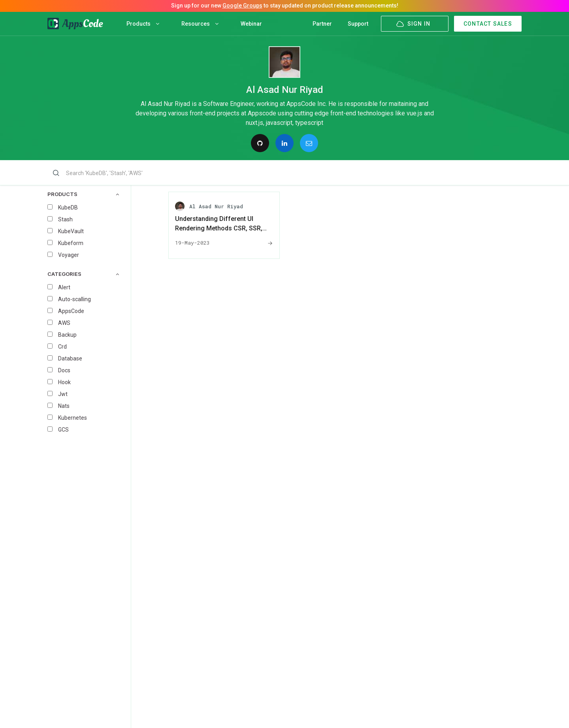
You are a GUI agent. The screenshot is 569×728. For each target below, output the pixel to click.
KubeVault (71, 231)
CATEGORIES (83, 274)
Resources (200, 24)
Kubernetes (73, 418)
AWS (64, 323)
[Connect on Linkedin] (284, 143)
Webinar (251, 24)
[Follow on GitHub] (260, 143)
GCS (63, 430)
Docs (64, 370)
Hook (64, 382)
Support (358, 24)
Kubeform (71, 243)
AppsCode (71, 311)
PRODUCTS (83, 194)
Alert (64, 287)
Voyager (69, 255)
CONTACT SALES (488, 24)
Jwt (63, 394)
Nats (64, 406)
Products (143, 24)
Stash (65, 219)
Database (70, 358)
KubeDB (68, 207)
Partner (322, 24)
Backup (67, 335)
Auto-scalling (74, 299)
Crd (62, 347)
